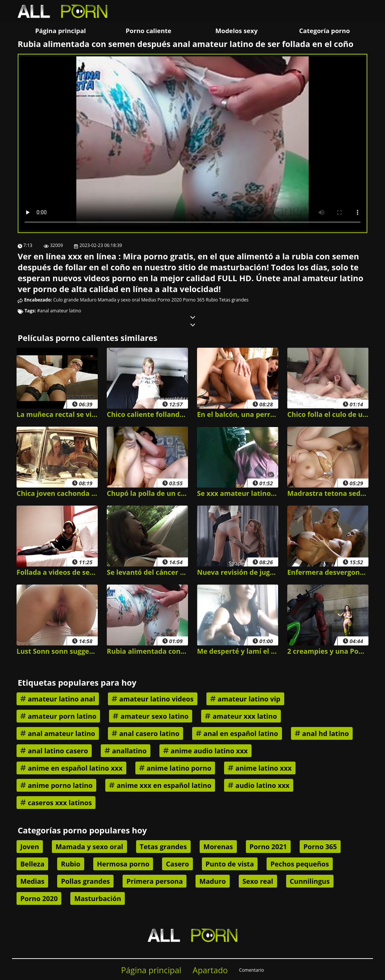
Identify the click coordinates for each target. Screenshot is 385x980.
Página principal (61, 31)
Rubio (212, 300)
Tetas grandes (234, 300)
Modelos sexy (236, 31)
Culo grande (66, 300)
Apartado (210, 970)
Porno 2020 (170, 300)
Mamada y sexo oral (119, 300)
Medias (149, 300)
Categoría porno (324, 31)
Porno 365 (194, 300)
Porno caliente (148, 31)
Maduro (88, 300)
